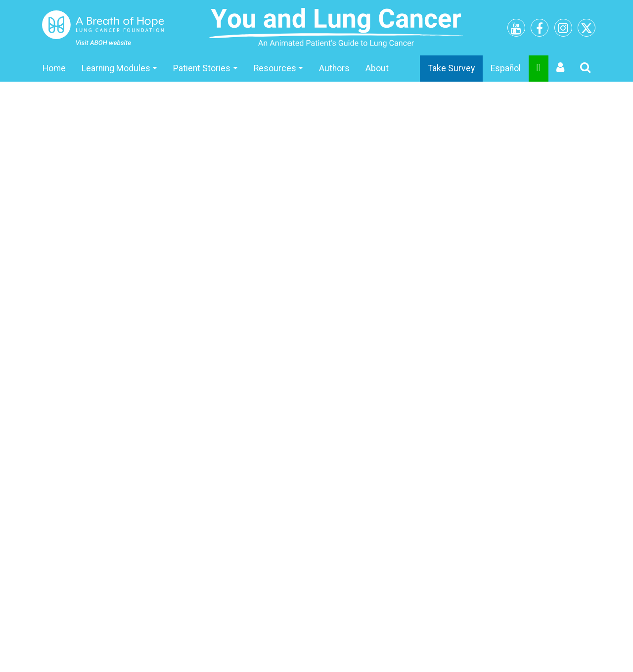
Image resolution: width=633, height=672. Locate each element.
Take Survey (451, 68)
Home (54, 68)
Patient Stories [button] (202, 68)
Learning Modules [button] (116, 68)
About (377, 68)
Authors (334, 68)
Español (506, 68)
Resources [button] (275, 68)
